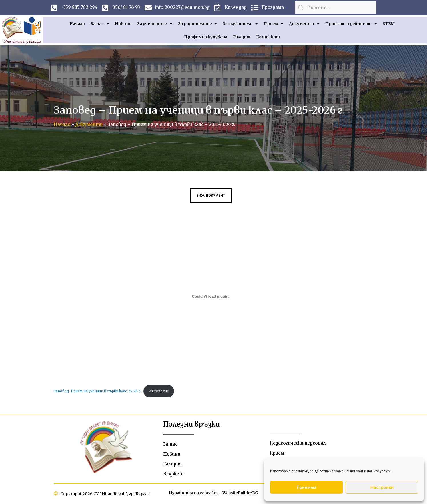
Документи (304, 24)
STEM (389, 24)
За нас (100, 24)
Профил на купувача (206, 37)
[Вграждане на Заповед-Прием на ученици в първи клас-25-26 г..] (211, 296)
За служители (240, 24)
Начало (77, 24)
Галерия (242, 37)
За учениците (155, 24)
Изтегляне (159, 391)
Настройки (382, 487)
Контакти (268, 37)
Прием (273, 24)
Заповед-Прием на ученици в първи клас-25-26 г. (97, 391)
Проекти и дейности (351, 24)
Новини (123, 24)
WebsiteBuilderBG (241, 493)
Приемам (306, 487)
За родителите (198, 24)
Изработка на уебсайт (193, 493)
